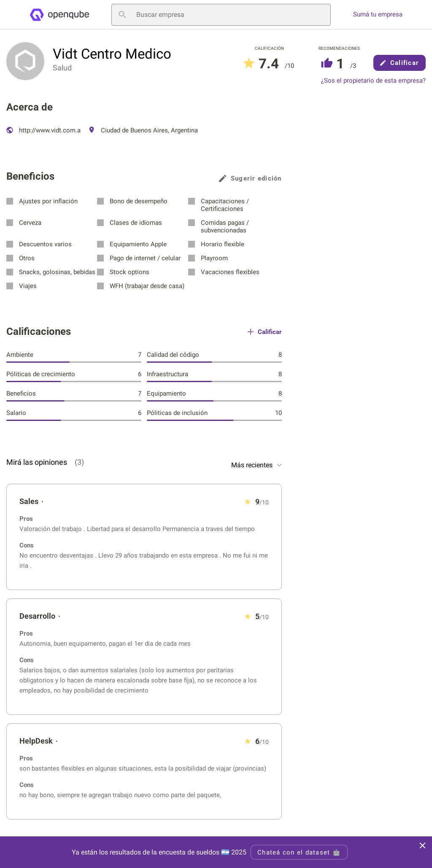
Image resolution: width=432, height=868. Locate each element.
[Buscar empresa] (221, 15)
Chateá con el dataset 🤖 (299, 852)
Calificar (400, 63)
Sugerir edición (250, 178)
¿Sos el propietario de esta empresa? (373, 81)
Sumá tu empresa (378, 15)
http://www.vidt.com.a (43, 130)
